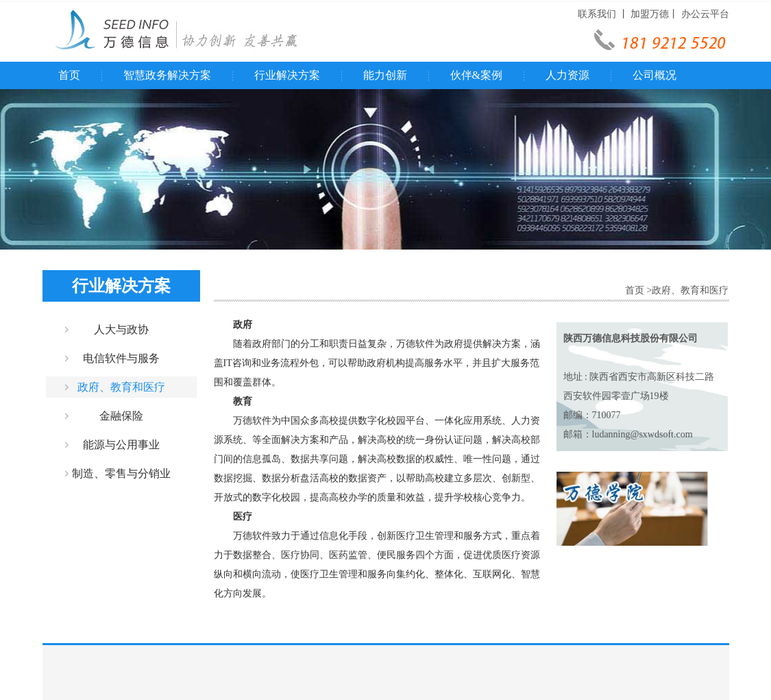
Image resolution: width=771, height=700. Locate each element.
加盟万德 (650, 14)
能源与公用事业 (121, 445)
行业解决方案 (287, 75)
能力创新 (385, 75)
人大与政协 (121, 329)
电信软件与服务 (121, 358)
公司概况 (654, 75)
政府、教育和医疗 (121, 387)
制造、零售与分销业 (121, 473)
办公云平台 (705, 14)
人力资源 (567, 75)
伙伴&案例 (476, 75)
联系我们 (597, 14)
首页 (69, 75)
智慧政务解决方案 (167, 75)
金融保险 (121, 416)
